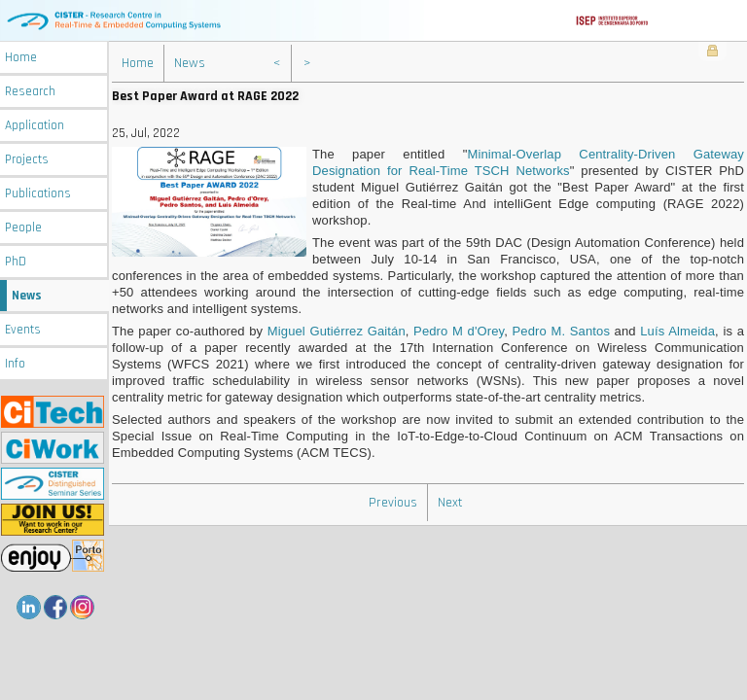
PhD (16, 262)
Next (450, 503)
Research (30, 92)
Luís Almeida (677, 331)
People (23, 228)
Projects (27, 160)
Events (23, 330)
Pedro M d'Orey (459, 331)
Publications (38, 194)
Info (15, 364)
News (27, 296)
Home (21, 58)
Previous (393, 503)
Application (35, 126)
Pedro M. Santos (561, 331)
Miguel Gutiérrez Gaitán (337, 331)
